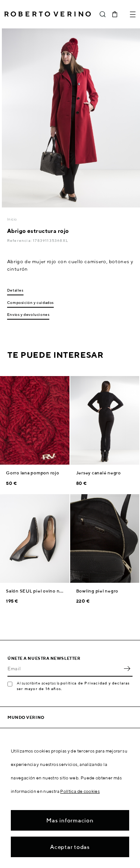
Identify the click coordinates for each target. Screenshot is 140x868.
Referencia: (20, 240)
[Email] (64, 668)
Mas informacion (70, 820)
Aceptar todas (70, 847)
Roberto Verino (48, 14)
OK (127, 668)
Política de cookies (80, 791)
